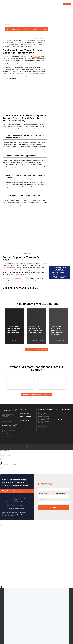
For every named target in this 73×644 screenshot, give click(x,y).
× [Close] (1, 463)
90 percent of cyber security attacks (26, 39)
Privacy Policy (59, 419)
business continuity (14, 274)
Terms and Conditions (60, 416)
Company (26, 44)
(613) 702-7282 (47, 415)
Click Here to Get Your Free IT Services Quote (26, 29)
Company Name (43, 493)
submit (54, 508)
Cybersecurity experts (9, 77)
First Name (41, 487)
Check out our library (24, 420)
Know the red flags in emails (22, 204)
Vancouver (40, 418)
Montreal (40, 416)
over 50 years (36, 57)
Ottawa (39, 415)
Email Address (42, 500)
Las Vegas (40, 421)
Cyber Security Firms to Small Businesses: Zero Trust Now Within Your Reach (57, 331)
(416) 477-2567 (47, 413)
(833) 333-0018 (45, 423)
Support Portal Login (24, 413)
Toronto (39, 413)
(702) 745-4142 (48, 421)
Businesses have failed (9, 267)
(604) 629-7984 (48, 418)
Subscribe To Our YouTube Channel (36, 395)
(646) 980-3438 (48, 420)
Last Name (57, 487)
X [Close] (1, 454)
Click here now (12, 288)
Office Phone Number (60, 493)
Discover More (17, 341)
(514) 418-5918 (47, 416)
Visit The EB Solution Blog (36, 350)
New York (40, 420)
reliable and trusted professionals (15, 278)
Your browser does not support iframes (36, 556)
